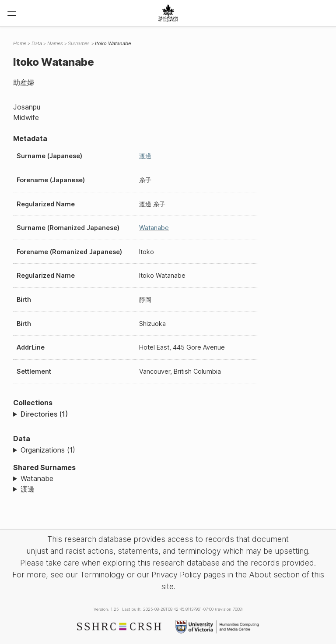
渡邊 (145, 156)
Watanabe (154, 228)
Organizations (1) (48, 450)
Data (37, 43)
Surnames (79, 43)
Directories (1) (44, 414)
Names (55, 43)
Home (20, 43)
